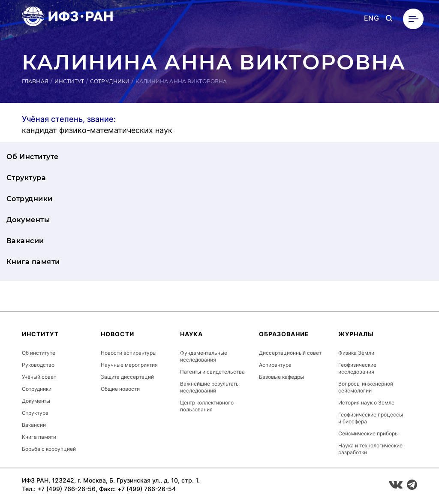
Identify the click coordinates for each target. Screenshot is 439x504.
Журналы (356, 334)
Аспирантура (275, 365)
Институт (69, 81)
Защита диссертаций (127, 377)
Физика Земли (356, 353)
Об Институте (33, 157)
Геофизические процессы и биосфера (371, 418)
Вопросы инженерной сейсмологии (366, 387)
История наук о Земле (366, 403)
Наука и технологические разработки (370, 449)
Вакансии (25, 241)
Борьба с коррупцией (49, 449)
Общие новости (120, 389)
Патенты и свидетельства (212, 372)
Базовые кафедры (281, 377)
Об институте (39, 353)
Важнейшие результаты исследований (210, 387)
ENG (371, 18)
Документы (28, 220)
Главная (35, 81)
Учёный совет (39, 377)
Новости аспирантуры (129, 353)
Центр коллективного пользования (207, 406)
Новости (117, 334)
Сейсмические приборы (368, 433)
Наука (191, 334)
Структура (26, 178)
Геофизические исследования (357, 368)
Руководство (38, 365)
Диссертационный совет (290, 353)
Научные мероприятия (129, 365)
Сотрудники (110, 81)
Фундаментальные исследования (204, 356)
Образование (284, 334)
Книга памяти (33, 262)
